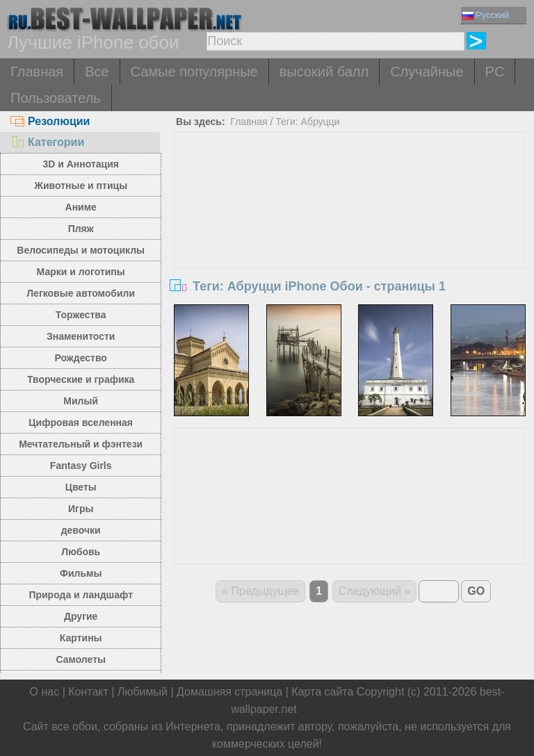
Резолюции (50, 121)
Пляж (81, 229)
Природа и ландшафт (81, 595)
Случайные (427, 72)
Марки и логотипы (81, 272)
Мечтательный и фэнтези (81, 444)
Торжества (81, 315)
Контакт (88, 692)
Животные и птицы (81, 186)
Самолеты (81, 659)
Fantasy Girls (81, 466)
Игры (81, 509)
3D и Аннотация (81, 164)
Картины (81, 638)
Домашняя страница (229, 692)
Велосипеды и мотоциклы (81, 250)
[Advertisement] (350, 237)
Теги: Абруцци (307, 122)
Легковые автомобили (81, 293)
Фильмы (81, 573)
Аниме (81, 207)
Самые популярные (194, 72)
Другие (81, 616)
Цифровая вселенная (81, 422)
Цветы (81, 487)
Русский (486, 15)
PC (495, 72)
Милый (81, 401)
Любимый (143, 692)
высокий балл (324, 72)
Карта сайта (322, 692)
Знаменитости (81, 336)
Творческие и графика (81, 379)
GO (476, 591)
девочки (81, 530)
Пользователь (56, 98)
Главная (37, 72)
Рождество (81, 358)
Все (97, 72)
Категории (47, 142)
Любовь (81, 552)
